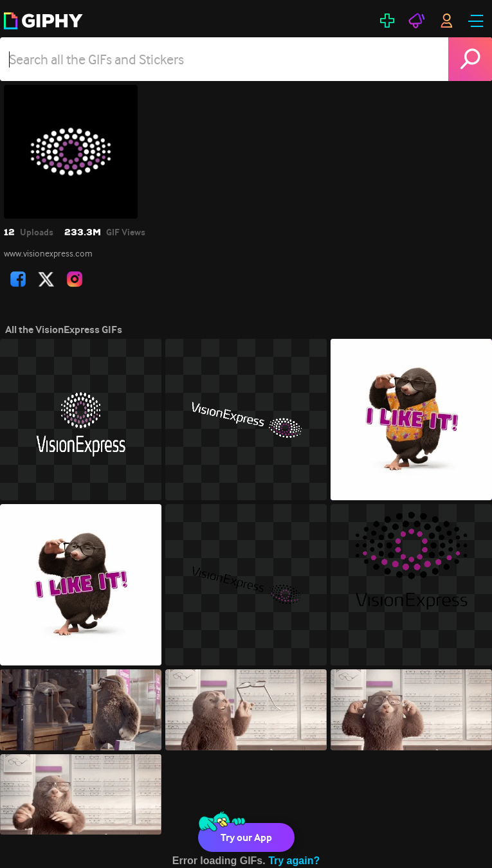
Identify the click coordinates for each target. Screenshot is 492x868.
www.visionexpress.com (48, 253)
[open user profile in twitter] (46, 279)
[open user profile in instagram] (75, 279)
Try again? (294, 861)
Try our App (246, 837)
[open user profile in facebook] (18, 279)
